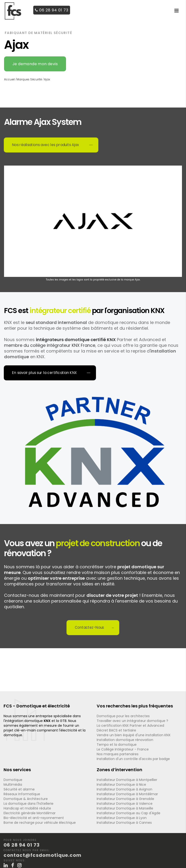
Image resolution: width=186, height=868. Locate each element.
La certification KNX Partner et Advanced (130, 726)
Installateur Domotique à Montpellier (127, 780)
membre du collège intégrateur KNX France (50, 345)
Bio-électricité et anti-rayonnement (34, 818)
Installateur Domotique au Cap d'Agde (129, 813)
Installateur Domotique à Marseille (125, 808)
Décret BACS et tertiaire (116, 730)
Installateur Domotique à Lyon (122, 818)
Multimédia (13, 785)
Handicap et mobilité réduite (27, 808)
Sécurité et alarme (19, 789)
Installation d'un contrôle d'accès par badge (133, 759)
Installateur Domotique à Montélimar (127, 794)
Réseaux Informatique (22, 794)
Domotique (13, 780)
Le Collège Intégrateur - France (123, 749)
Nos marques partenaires (118, 754)
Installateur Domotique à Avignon (124, 789)
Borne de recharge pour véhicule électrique (40, 823)
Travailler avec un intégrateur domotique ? (132, 721)
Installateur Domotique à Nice (121, 785)
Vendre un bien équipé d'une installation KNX (134, 735)
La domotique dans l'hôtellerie (29, 804)
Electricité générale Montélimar (30, 813)
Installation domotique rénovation (125, 740)
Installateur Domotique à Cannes (124, 823)
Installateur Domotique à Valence (125, 804)
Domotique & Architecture (26, 799)
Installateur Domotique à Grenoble (125, 799)
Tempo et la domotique (117, 745)
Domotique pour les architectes (123, 716)
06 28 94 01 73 (52, 10)
